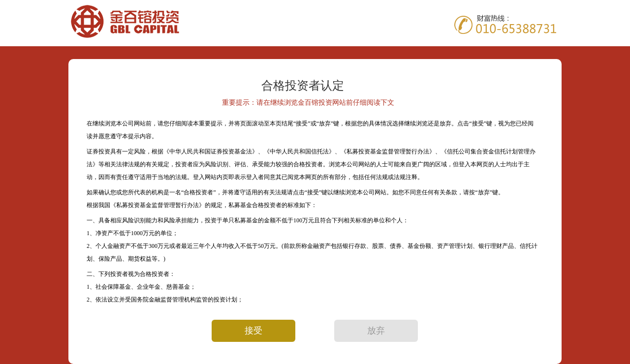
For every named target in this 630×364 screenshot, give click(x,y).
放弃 (376, 331)
